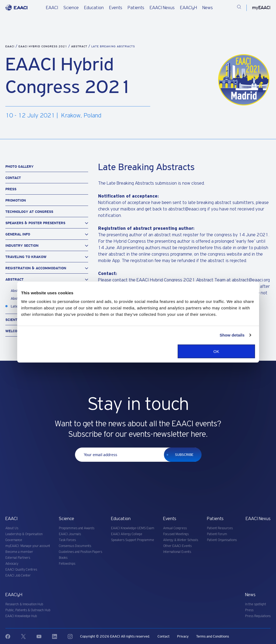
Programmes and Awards (77, 528)
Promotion (16, 200)
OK (216, 351)
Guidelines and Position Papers (80, 552)
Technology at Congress (29, 212)
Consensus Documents (75, 546)
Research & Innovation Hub (24, 604)
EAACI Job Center (18, 576)
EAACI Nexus (162, 8)
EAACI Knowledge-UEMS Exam (133, 528)
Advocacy (12, 564)
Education (94, 8)
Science (71, 8)
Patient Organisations (222, 540)
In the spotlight (256, 604)
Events (116, 8)
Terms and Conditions (213, 636)
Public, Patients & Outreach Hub (28, 610)
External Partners (18, 558)
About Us (12, 528)
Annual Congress (175, 528)
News (208, 8)
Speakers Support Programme (132, 540)
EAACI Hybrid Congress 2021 (43, 46)
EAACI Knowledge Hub (21, 616)
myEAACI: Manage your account (28, 546)
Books (63, 558)
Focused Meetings (176, 534)
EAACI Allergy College (127, 534)
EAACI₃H (189, 8)
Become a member (19, 552)
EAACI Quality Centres (21, 570)
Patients (136, 8)
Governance (14, 540)
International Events (177, 552)
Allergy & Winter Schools (181, 540)
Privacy (183, 636)
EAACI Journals (70, 534)
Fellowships (67, 564)
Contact (13, 178)
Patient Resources (220, 528)
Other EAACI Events (177, 546)
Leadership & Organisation (24, 534)
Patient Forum (217, 534)
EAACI (52, 8)
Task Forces (67, 540)
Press (11, 189)
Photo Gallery (19, 167)
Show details (232, 335)
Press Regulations (258, 616)
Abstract (80, 46)
